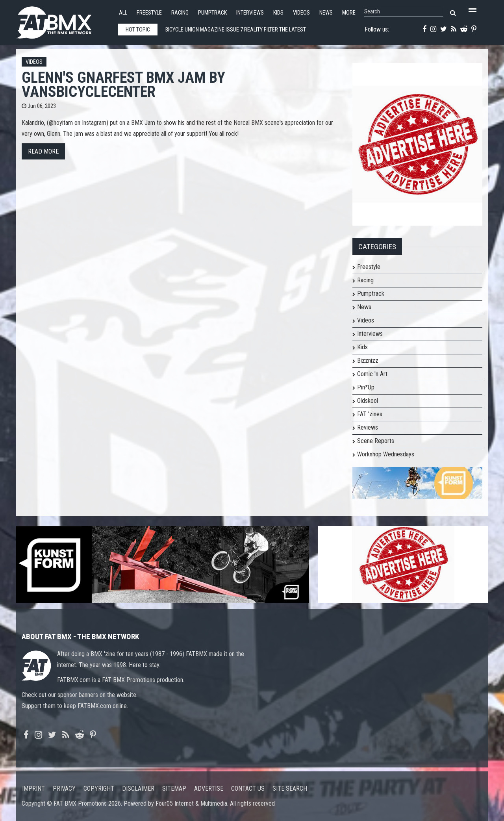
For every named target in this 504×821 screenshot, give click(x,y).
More (349, 13)
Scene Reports (376, 441)
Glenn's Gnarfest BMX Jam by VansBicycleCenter (123, 84)
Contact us (248, 789)
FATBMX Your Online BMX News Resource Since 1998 (63, 20)
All (123, 13)
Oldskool (368, 401)
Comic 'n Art (372, 374)
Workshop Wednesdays (386, 454)
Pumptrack (212, 13)
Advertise (209, 789)
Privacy (64, 789)
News (326, 13)
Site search (290, 789)
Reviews (368, 427)
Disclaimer (138, 789)
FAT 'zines (370, 414)
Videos (301, 13)
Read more (43, 151)
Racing (180, 13)
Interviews (250, 13)
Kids (278, 13)
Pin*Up (366, 387)
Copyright (99, 789)
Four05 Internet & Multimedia (191, 803)
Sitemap (174, 789)
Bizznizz (368, 360)
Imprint (33, 789)
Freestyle (149, 13)
